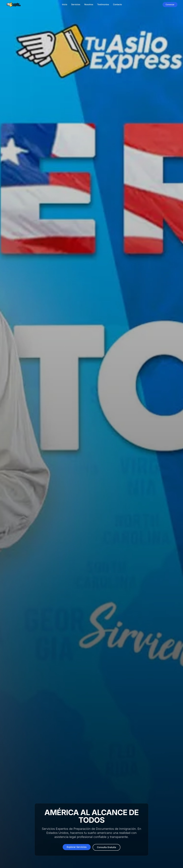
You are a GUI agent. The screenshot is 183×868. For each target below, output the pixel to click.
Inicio (65, 4)
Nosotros (89, 4)
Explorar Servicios (77, 850)
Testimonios (103, 4)
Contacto (118, 4)
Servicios (76, 4)
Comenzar (170, 5)
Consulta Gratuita (106, 850)
